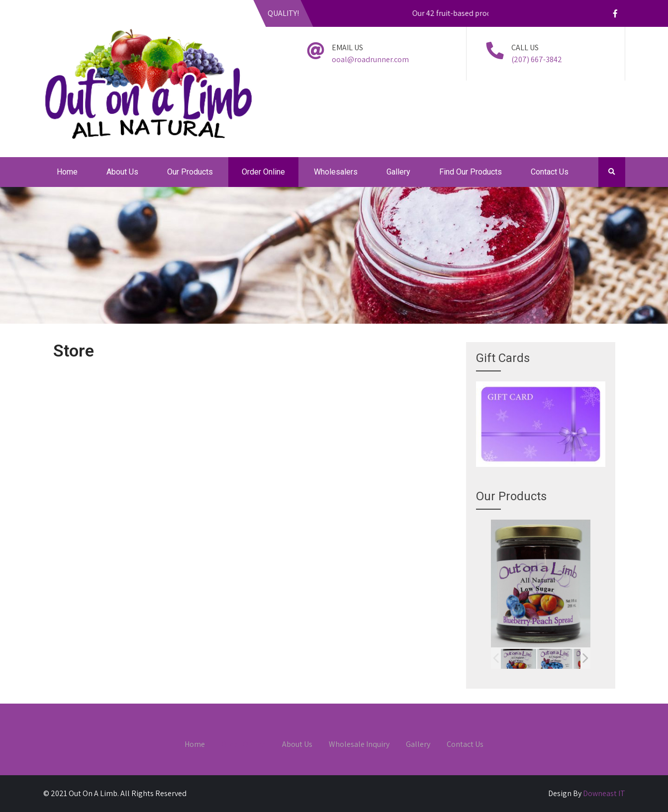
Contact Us (550, 172)
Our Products (190, 172)
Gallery (398, 172)
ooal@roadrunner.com (370, 59)
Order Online (263, 172)
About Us (122, 172)
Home (67, 172)
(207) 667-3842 (537, 59)
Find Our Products (471, 172)
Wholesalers (336, 172)
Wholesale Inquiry (359, 745)
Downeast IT (604, 793)
